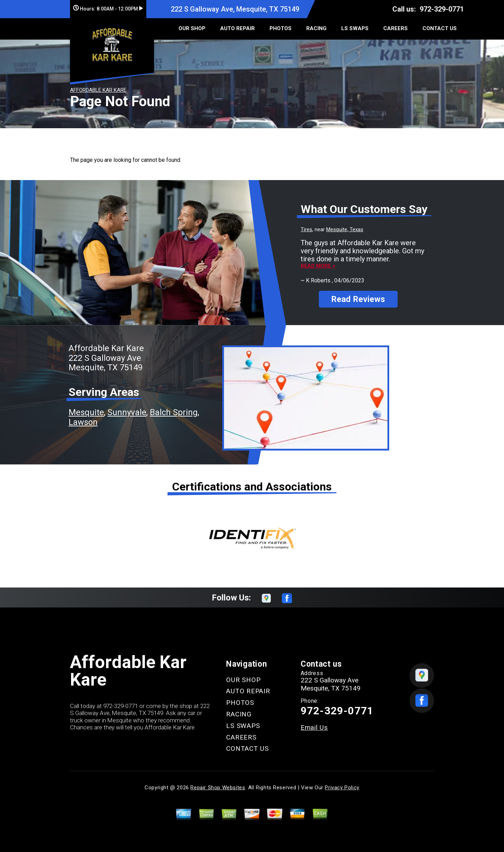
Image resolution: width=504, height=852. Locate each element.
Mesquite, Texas (345, 229)
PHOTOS (281, 28)
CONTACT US (440, 28)
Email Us (314, 723)
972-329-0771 (442, 9)
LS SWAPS (355, 28)
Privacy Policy (342, 783)
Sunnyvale (127, 408)
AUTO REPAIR (237, 28)
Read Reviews (358, 293)
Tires (306, 229)
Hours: (108, 9)
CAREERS (395, 28)
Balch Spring (174, 408)
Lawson (83, 418)
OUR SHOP (192, 28)
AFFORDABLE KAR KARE (98, 90)
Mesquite (86, 408)
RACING (316, 28)
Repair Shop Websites (218, 783)
